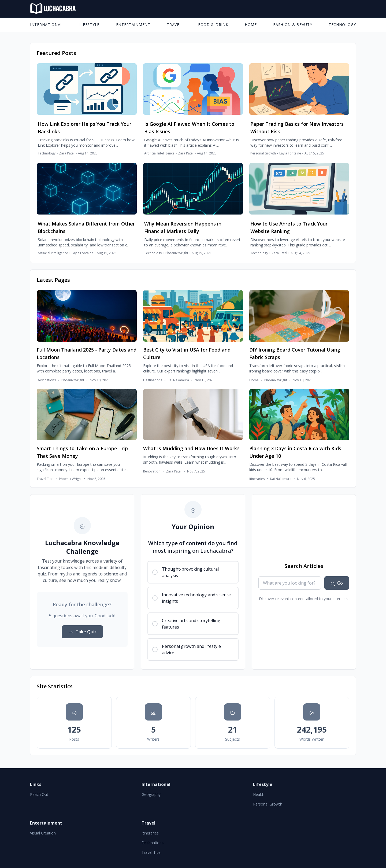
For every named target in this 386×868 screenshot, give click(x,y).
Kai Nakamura (178, 380)
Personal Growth (263, 153)
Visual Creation (43, 833)
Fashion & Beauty (293, 25)
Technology (342, 25)
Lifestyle (89, 25)
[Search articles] (337, 583)
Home (251, 25)
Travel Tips (45, 479)
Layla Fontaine (290, 153)
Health (259, 794)
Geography (151, 794)
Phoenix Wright (177, 253)
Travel (174, 25)
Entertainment (133, 25)
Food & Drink (213, 25)
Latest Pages (53, 280)
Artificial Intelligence (159, 153)
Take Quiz (82, 632)
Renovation (152, 471)
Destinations (46, 380)
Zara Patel (67, 153)
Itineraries (257, 479)
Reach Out (39, 794)
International (46, 25)
